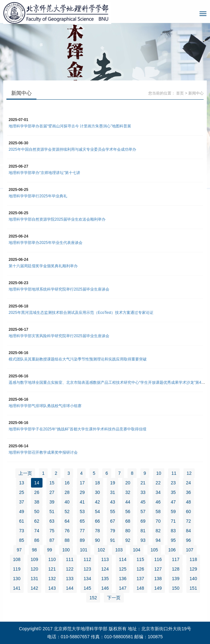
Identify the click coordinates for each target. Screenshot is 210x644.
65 (82, 521)
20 (128, 483)
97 (19, 550)
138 (158, 579)
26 (37, 492)
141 (17, 588)
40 (67, 502)
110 (52, 559)
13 (22, 483)
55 (113, 511)
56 (128, 511)
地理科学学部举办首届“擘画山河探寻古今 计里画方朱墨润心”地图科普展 (70, 126)
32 (128, 492)
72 (189, 521)
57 (143, 511)
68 (128, 521)
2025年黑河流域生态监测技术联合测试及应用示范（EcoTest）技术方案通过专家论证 (81, 313)
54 (97, 511)
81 (143, 531)
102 (101, 550)
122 (70, 569)
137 (140, 579)
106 (172, 550)
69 (143, 521)
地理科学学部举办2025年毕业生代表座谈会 (46, 243)
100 (66, 550)
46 (158, 502)
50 (37, 511)
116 (158, 559)
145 (87, 588)
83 (173, 531)
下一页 (114, 598)
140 (193, 579)
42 (97, 502)
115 (140, 559)
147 (123, 588)
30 (97, 492)
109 (34, 559)
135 (105, 579)
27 (52, 492)
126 (140, 569)
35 (173, 492)
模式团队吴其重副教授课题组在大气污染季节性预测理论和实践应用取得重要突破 (78, 359)
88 (67, 540)
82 (158, 531)
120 (34, 569)
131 (34, 579)
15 (52, 483)
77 (82, 531)
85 (22, 540)
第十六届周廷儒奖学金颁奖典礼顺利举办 (43, 266)
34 (158, 492)
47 (173, 502)
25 (22, 492)
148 (140, 588)
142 (34, 588)
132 (52, 579)
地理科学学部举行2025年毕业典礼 (38, 196)
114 (123, 559)
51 (52, 511)
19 (113, 483)
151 (193, 588)
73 (22, 531)
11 (174, 473)
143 (52, 588)
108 (17, 559)
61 (22, 521)
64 (67, 521)
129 (193, 569)
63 (52, 521)
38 (37, 502)
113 (105, 559)
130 (17, 579)
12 (189, 473)
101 (84, 550)
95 (173, 540)
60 (189, 511)
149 (158, 588)
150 (176, 588)
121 (52, 569)
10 (159, 473)
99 (50, 550)
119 (17, 569)
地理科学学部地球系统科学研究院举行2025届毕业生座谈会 (59, 289)
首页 (180, 93)
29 (82, 492)
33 (143, 492)
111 (70, 559)
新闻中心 (196, 93)
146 (105, 588)
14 (37, 483)
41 (82, 502)
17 (82, 483)
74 (37, 531)
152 (93, 598)
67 (113, 521)
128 (176, 569)
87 (52, 540)
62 (37, 521)
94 (158, 540)
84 (189, 531)
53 (82, 511)
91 (113, 540)
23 (173, 483)
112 (87, 559)
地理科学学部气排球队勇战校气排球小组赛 (45, 406)
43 (113, 502)
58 (158, 511)
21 (143, 483)
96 (189, 540)
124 (105, 569)
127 (158, 569)
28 (67, 492)
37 (22, 502)
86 (37, 540)
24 (189, 483)
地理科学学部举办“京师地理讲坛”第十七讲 (44, 173)
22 (158, 483)
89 (82, 540)
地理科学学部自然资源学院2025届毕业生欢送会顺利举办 (57, 219)
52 (67, 511)
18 (97, 483)
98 (35, 550)
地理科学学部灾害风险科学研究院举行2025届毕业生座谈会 (59, 336)
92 (128, 540)
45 (143, 502)
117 (176, 559)
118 (193, 559)
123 (87, 569)
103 (119, 550)
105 (154, 550)
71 (173, 521)
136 (123, 579)
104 (137, 550)
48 (189, 502)
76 (67, 531)
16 (67, 483)
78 (97, 531)
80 (128, 531)
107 (189, 550)
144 (70, 588)
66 (97, 521)
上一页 (25, 473)
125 (123, 569)
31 (113, 492)
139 (176, 579)
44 (128, 502)
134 (87, 579)
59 (173, 511)
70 (158, 521)
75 (52, 531)
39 (52, 502)
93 (143, 540)
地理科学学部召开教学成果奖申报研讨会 (43, 452)
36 (189, 492)
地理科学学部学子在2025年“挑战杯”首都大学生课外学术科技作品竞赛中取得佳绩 (78, 429)
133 (70, 579)
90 (97, 540)
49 (22, 511)
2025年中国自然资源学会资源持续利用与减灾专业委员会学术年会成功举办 (72, 149)
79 (113, 531)
